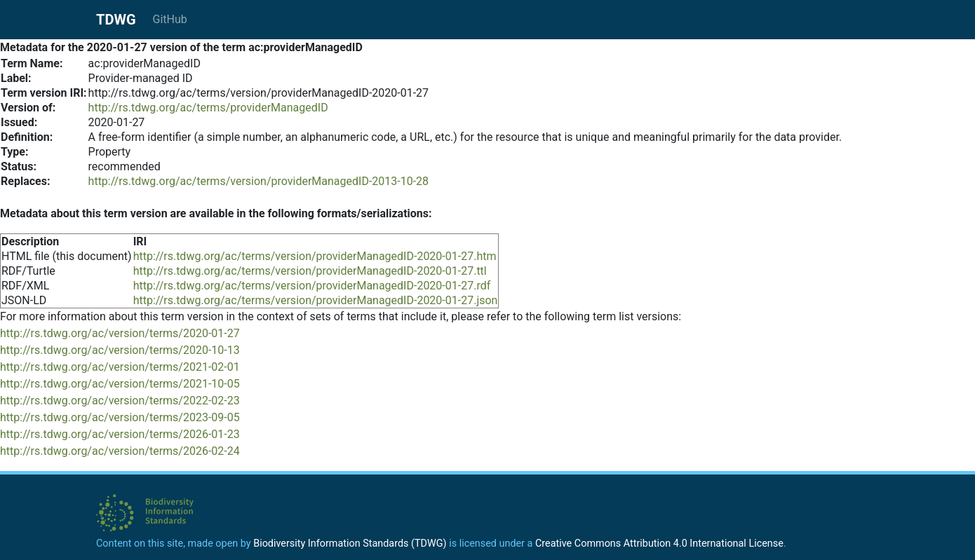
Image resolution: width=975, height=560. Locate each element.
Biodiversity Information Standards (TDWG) (350, 544)
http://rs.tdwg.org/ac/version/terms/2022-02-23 (120, 401)
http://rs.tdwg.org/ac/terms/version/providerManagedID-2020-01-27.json (316, 300)
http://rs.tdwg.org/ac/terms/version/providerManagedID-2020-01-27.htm (315, 256)
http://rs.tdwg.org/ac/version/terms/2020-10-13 (120, 350)
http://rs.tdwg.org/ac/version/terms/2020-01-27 (120, 333)
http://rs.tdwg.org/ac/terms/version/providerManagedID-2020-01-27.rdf (312, 286)
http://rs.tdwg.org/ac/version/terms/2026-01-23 (120, 434)
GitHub (170, 19)
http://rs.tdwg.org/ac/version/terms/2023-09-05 (120, 417)
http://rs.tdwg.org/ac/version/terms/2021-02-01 (120, 367)
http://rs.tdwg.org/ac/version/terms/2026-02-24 (120, 451)
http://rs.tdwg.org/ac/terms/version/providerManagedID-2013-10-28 (259, 181)
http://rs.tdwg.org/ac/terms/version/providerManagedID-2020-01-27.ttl (310, 271)
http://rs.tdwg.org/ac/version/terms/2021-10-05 (120, 384)
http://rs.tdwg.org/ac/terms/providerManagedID (208, 108)
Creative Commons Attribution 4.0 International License (659, 544)
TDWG (116, 20)
